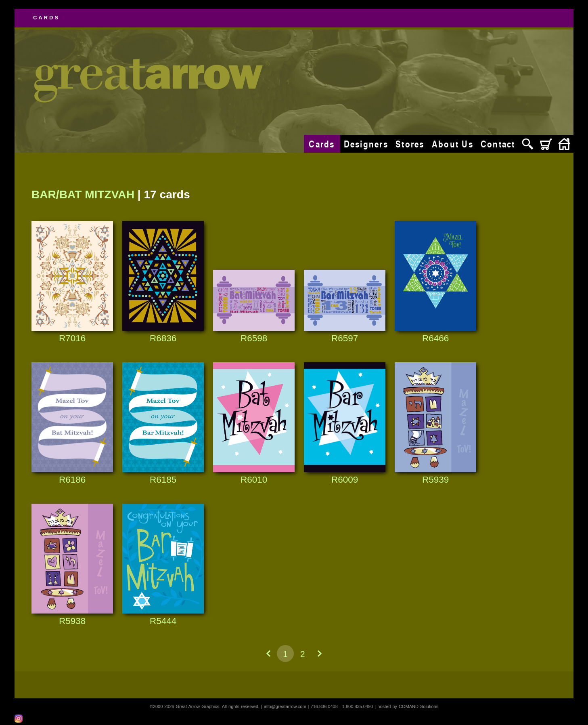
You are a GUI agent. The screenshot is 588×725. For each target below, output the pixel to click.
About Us (453, 144)
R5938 (72, 621)
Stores (410, 144)
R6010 (254, 480)
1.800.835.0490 (358, 706)
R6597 (345, 338)
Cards (322, 144)
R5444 (163, 621)
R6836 (163, 338)
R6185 (163, 480)
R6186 (72, 480)
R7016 (72, 338)
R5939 (435, 480)
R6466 (435, 338)
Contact (498, 144)
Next (320, 654)
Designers (366, 144)
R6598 (254, 338)
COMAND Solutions (419, 706)
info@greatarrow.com (285, 706)
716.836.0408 (324, 706)
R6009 (345, 480)
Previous (268, 654)
